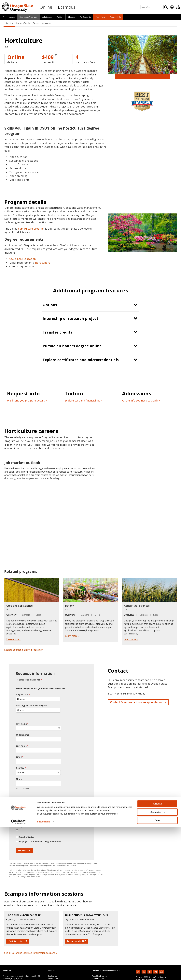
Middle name (23, 735)
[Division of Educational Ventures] (178, 7)
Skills (38, 615)
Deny (157, 973)
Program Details (23, 23)
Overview (9, 23)
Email (19, 757)
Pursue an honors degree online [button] (72, 346)
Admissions (47, 17)
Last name (21, 746)
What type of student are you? (32, 706)
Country (20, 768)
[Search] (166, 7)
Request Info (115, 17)
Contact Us (47, 23)
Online (46, 7)
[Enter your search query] (152, 7)
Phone (19, 779)
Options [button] (50, 305)
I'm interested (18, 941)
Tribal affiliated (27, 837)
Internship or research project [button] (70, 318)
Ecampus (67, 7)
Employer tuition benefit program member (40, 841)
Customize (158, 965)
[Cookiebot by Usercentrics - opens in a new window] (18, 974)
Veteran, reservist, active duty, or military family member (37, 825)
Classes (72, 17)
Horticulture (43, 263)
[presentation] (172, 7)
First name (21, 724)
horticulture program (31, 229)
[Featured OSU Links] (172, 7)
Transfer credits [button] (57, 332)
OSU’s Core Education (22, 259)
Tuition (60, 17)
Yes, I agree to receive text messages (38, 810)
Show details (44, 974)
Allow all (157, 956)
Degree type (22, 694)
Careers (36, 23)
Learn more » (13, 639)
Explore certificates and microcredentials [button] (81, 360)
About (12, 17)
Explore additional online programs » (24, 650)
